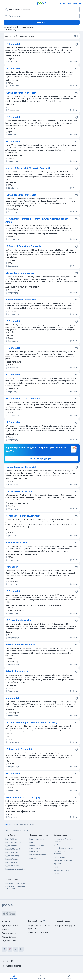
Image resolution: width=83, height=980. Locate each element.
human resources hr (37, 839)
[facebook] (4, 949)
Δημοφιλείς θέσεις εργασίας (16, 883)
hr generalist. (12, 698)
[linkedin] (21, 949)
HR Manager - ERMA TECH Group (23, 516)
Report (74, 61)
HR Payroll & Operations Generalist (24, 246)
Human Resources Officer (19, 491)
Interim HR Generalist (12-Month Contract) (28, 168)
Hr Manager (12, 567)
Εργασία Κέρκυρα (12, 852)
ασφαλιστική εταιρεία (62, 870)
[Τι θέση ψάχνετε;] (42, 9)
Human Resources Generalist (21, 93)
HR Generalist (13, 44)
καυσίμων (57, 874)
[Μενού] (3, 3)
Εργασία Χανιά (11, 862)
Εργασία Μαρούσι (12, 866)
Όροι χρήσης (7, 961)
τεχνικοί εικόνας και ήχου (63, 848)
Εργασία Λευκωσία (12, 859)
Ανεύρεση (42, 22)
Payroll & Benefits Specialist (20, 645)
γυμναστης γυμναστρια (63, 860)
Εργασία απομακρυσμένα (15, 869)
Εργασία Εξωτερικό (13, 849)
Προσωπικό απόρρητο (11, 966)
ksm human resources (38, 855)
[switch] (76, 36)
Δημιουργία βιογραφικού (42, 458)
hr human (33, 842)
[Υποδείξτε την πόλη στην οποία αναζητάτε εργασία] (42, 16)
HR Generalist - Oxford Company (23, 398)
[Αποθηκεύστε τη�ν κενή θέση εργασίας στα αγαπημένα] (77, 93)
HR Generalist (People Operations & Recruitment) (31, 722)
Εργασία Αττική (11, 846)
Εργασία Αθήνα (11, 839)
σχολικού (57, 864)
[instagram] (10, 949)
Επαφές (5, 929)
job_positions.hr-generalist (20, 273)
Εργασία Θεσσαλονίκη (14, 842)
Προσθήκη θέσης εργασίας (40, 932)
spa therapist (58, 845)
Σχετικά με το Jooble (11, 926)
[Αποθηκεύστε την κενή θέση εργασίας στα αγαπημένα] (77, 44)
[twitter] (16, 949)
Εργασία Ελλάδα (9, 941)
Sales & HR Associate (17, 671)
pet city (56, 867)
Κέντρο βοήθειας (9, 937)
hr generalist (34, 851)
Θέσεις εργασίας (9, 933)
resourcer (33, 858)
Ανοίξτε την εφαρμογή (71, 3)
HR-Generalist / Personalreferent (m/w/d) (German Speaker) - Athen (38, 220)
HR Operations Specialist (19, 620)
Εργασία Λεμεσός (12, 856)
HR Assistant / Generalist (19, 749)
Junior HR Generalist (16, 542)
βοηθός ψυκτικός (60, 857)
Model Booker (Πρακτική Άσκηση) (23, 797)
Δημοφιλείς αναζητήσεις (17, 831)
